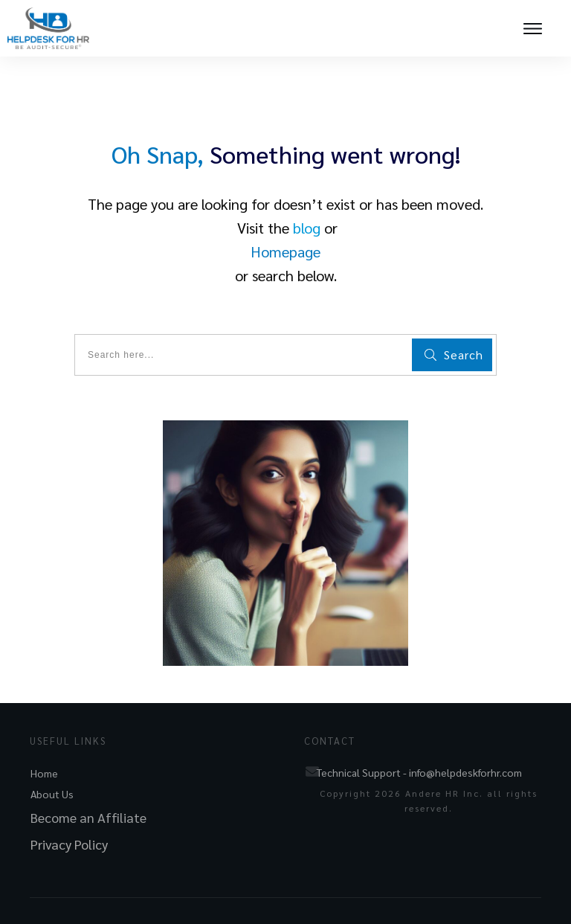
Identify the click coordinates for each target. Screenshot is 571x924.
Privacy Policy (69, 844)
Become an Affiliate (88, 817)
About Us (52, 794)
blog (307, 228)
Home (44, 773)
